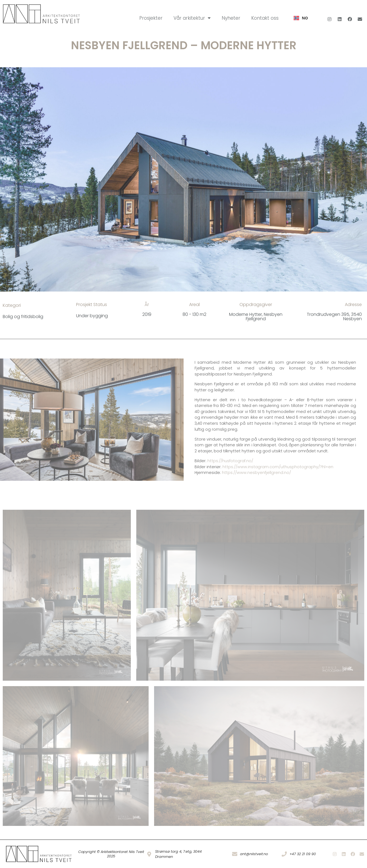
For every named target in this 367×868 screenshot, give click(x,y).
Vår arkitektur (192, 18)
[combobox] (301, 18)
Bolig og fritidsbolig (23, 317)
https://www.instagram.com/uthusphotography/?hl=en (278, 467)
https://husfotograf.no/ (230, 461)
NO (301, 18)
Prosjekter (151, 18)
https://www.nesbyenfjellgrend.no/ (256, 473)
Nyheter (231, 18)
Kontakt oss (265, 18)
